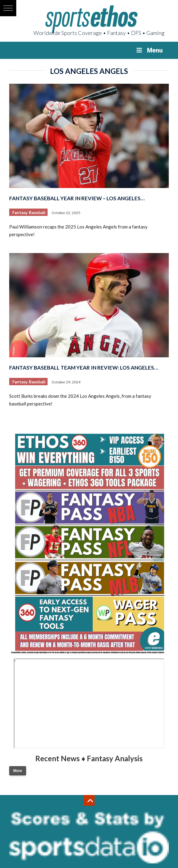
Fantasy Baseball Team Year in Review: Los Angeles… (84, 368)
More (18, 771)
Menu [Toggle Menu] (149, 50)
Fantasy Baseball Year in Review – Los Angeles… (77, 198)
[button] (8, 8)
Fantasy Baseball (29, 213)
